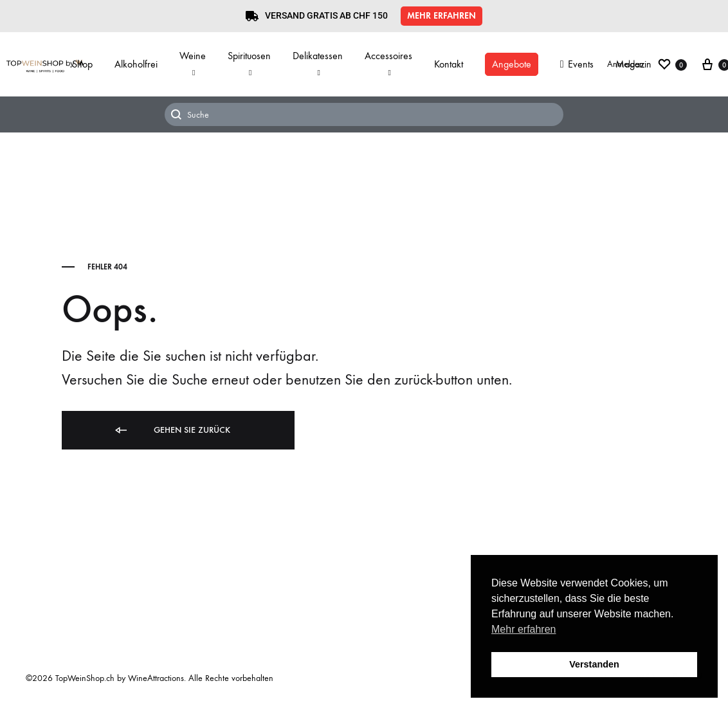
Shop (82, 64)
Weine (193, 63)
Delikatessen (318, 63)
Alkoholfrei (136, 64)
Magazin (633, 64)
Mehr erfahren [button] (524, 629)
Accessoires (388, 63)
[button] (441, 16)
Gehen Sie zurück (172, 431)
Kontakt (449, 64)
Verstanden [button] (594, 664)
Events (577, 64)
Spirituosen (249, 63)
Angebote (512, 64)
